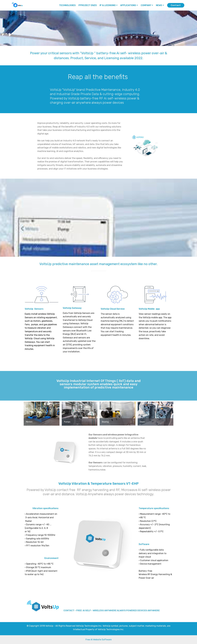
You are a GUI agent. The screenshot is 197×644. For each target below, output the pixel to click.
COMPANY (146, 5)
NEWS (159, 5)
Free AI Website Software (99, 640)
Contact (176, 5)
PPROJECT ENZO (88, 5)
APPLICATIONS (128, 5)
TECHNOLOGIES (67, 5)
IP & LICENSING (108, 5)
